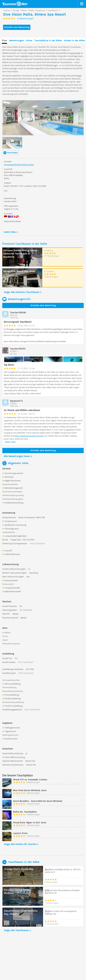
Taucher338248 (18, 312)
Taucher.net (15, 4)
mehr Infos (10, 232)
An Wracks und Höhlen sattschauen (22, 410)
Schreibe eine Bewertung (17, 27)
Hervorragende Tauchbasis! (18, 322)
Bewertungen (17, 41)
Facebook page (27, 165)
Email (17, 165)
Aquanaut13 (16, 401)
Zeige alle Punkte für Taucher (20, 844)
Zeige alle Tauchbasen (16, 930)
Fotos (29, 41)
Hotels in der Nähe (74, 41)
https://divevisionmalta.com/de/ (29, 436)
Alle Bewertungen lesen (17, 456)
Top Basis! (9, 365)
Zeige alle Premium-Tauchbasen (22, 292)
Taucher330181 (18, 349)
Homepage (9, 165)
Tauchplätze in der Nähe (48, 41)
